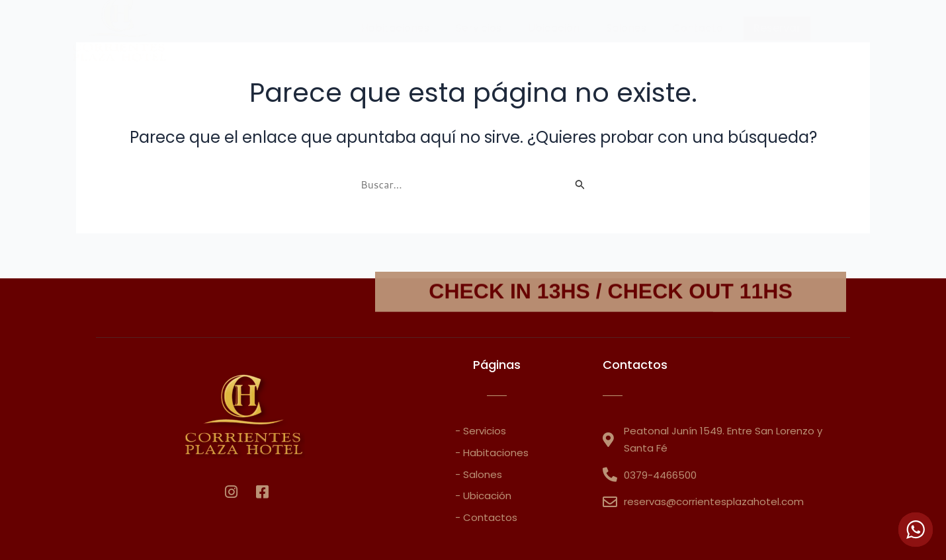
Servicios (479, 28)
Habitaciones (395, 28)
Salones (626, 28)
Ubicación (554, 28)
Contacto (698, 28)
